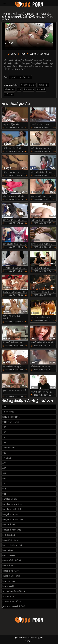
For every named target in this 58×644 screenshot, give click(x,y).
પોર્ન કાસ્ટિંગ (29, 90)
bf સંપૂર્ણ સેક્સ (9, 535)
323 (4, 453)
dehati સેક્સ (8, 566)
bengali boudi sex (10, 514)
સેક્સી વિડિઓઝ (23, 638)
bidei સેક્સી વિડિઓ (11, 540)
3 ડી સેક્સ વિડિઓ (10, 448)
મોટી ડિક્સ (9, 94)
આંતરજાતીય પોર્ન (28, 85)
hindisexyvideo (9, 586)
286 (4, 437)
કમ (19, 90)
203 (4, 427)
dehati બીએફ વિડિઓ (12, 561)
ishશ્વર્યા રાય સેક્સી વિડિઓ (14, 591)
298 (4, 443)
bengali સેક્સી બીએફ (12, 530)
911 (4, 489)
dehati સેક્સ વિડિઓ (11, 571)
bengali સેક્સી (9, 525)
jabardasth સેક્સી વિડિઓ (14, 606)
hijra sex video (9, 581)
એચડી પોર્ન (44, 85)
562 (4, 473)
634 (4, 478)
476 (4, 463)
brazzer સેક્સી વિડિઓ (12, 545)
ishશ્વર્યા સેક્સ (8, 596)
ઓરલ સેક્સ (10, 90)
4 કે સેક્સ (7, 458)
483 (4, 468)
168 (4, 407)
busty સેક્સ (8, 550)
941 (4, 494)
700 (4, 484)
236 (4, 432)
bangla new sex (10, 499)
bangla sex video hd (12, 509)
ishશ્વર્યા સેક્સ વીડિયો (12, 602)
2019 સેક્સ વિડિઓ (11, 422)
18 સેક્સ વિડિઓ (9, 412)
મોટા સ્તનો (41, 90)
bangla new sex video (12, 504)
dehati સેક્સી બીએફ (11, 576)
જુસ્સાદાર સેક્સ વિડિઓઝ (20, 77)
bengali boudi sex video (13, 519)
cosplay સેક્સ (9, 555)
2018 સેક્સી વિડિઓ (11, 417)
